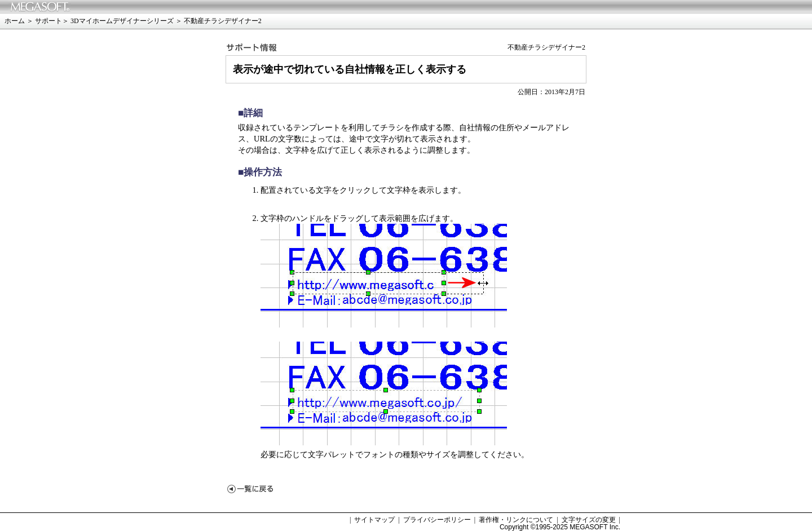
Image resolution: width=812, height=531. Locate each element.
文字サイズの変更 (589, 520)
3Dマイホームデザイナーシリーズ (122, 21)
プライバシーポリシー (437, 520)
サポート (48, 21)
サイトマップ (374, 520)
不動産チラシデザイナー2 (223, 21)
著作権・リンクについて (516, 520)
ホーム (15, 21)
